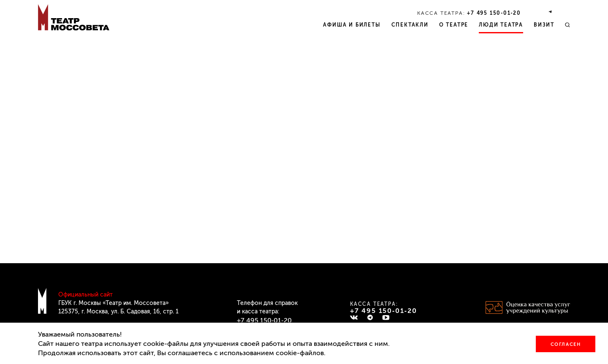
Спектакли (410, 25)
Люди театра (501, 25)
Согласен (566, 344)
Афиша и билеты (352, 25)
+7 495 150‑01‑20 (494, 13)
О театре (454, 25)
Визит (544, 25)
